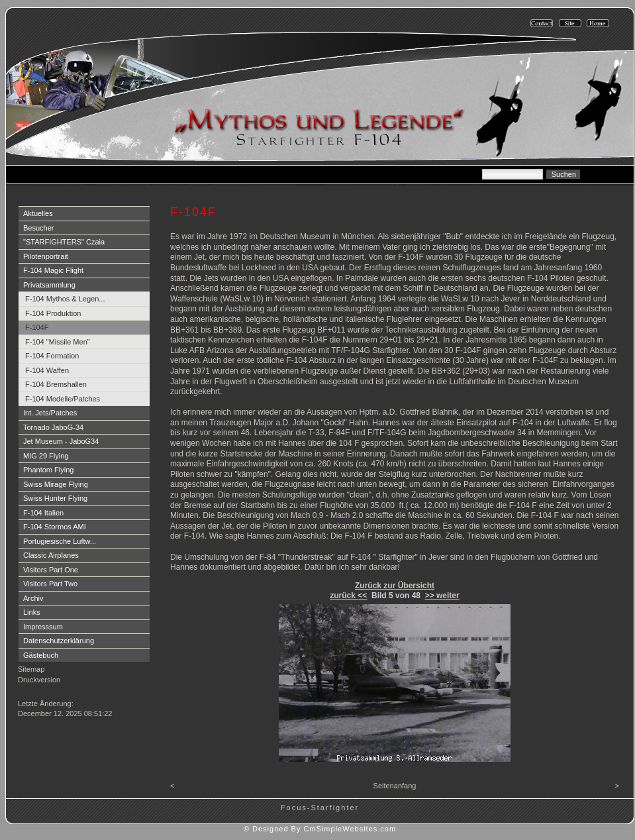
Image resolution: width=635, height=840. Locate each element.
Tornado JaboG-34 (53, 427)
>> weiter (442, 596)
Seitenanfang (395, 786)
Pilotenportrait (46, 256)
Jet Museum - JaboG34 (61, 441)
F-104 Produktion (53, 313)
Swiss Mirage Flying (56, 484)
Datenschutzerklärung (59, 641)
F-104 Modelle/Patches (63, 399)
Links (32, 612)
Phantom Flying (48, 470)
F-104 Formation (52, 356)
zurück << (348, 596)
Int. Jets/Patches (50, 413)
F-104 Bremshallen (56, 384)
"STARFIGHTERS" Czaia (64, 242)
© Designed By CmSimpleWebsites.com (320, 829)
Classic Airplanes (51, 555)
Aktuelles (38, 213)
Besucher (38, 228)
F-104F (37, 327)
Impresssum (43, 627)
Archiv (33, 598)
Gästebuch (41, 655)
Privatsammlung (49, 285)
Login (28, 693)
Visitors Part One (51, 570)
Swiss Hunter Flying (55, 498)
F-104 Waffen (47, 370)
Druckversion (39, 680)
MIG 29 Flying (46, 456)
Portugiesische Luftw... (60, 541)
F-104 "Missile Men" (58, 342)
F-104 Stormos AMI (55, 527)
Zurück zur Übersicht (395, 586)
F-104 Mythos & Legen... (65, 299)
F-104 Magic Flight (53, 270)
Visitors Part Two (50, 584)
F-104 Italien (43, 513)
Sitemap (31, 669)
